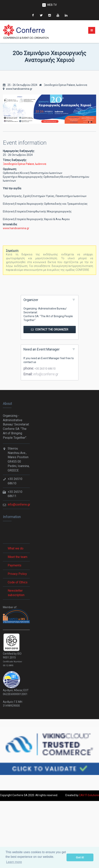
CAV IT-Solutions (89, 795)
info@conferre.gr (45, 374)
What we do (16, 548)
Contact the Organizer (50, 330)
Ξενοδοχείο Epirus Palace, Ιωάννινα (63, 85)
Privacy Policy (17, 574)
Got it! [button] (80, 857)
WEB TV (52, 5)
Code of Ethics (18, 582)
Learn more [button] (14, 862)
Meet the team (17, 557)
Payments (15, 565)
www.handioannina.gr (18, 89)
